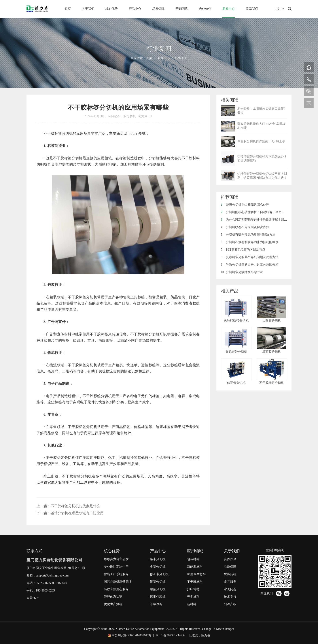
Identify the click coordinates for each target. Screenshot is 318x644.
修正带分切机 (159, 574)
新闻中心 (229, 9)
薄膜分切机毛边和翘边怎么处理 (245, 205)
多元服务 (230, 582)
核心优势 (112, 9)
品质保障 (158, 9)
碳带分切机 (158, 559)
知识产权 (230, 604)
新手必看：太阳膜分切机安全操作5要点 (261, 110)
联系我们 (252, 9)
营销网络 (182, 9)
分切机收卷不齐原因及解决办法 (245, 227)
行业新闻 (181, 58)
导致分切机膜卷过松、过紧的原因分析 (250, 265)
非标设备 (156, 604)
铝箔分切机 (158, 589)
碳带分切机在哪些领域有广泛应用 (77, 513)
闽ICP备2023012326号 (170, 635)
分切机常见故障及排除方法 (242, 272)
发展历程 (230, 574)
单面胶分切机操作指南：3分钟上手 (261, 141)
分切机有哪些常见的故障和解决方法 (248, 235)
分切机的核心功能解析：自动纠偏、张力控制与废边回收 (262, 212)
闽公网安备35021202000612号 (132, 635)
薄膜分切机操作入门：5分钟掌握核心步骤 (261, 126)
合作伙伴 (205, 9)
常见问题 (230, 589)
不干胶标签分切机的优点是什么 (75, 506)
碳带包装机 (158, 597)
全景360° (33, 598)
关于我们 (88, 9)
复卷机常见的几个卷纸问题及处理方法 (250, 257)
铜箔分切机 (158, 582)
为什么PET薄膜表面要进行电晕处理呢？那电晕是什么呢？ (263, 220)
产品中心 (135, 9)
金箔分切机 (158, 567)
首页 (68, 9)
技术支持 (230, 597)
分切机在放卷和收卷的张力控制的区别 (250, 242)
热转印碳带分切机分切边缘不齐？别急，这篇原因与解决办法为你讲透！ (262, 176)
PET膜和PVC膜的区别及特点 (243, 250)
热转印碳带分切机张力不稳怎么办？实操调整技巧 (262, 159)
